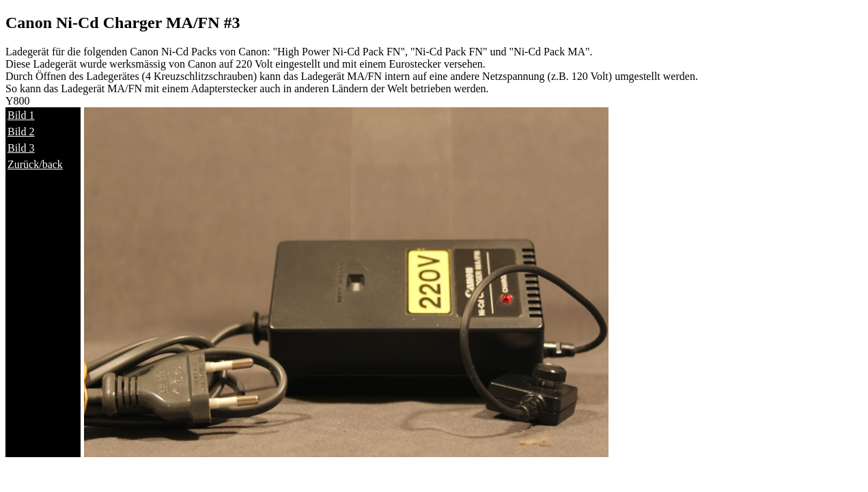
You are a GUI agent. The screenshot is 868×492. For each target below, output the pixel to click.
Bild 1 (21, 115)
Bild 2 (21, 132)
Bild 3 (21, 148)
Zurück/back (35, 164)
